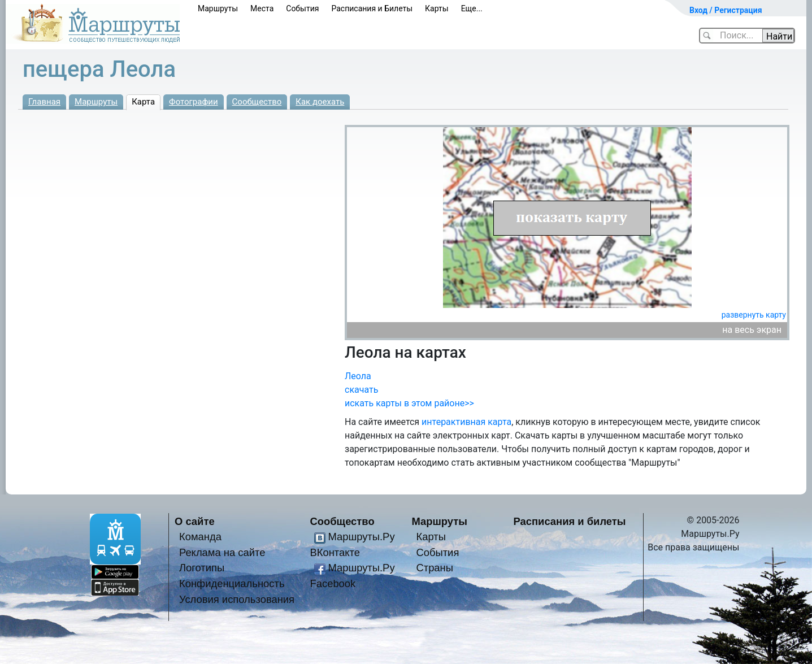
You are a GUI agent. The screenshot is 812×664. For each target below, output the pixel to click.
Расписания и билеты (570, 521)
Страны (435, 568)
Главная (44, 102)
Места (262, 8)
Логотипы (202, 568)
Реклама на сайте (222, 552)
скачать (361, 390)
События (302, 8)
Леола (358, 376)
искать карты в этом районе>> (409, 403)
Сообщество (257, 102)
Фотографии (194, 102)
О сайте (195, 521)
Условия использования (237, 599)
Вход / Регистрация (726, 10)
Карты (437, 8)
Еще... (472, 8)
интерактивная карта (466, 422)
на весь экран (752, 330)
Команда (200, 537)
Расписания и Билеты (372, 8)
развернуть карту (754, 315)
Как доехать (320, 102)
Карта (143, 102)
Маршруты (218, 8)
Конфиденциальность (232, 583)
